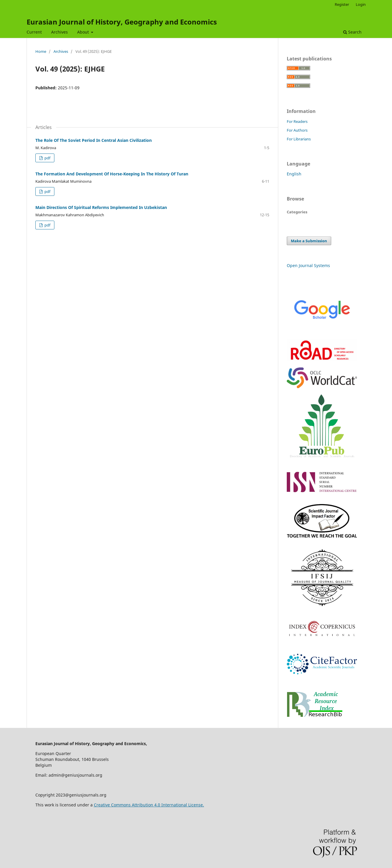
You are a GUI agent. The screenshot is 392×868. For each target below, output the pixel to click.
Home (41, 51)
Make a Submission (309, 241)
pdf (47, 158)
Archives (59, 32)
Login (361, 4)
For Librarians (299, 139)
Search (352, 32)
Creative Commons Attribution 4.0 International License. (149, 805)
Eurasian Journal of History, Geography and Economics (122, 22)
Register (342, 4)
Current (34, 32)
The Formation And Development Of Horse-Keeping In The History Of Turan (112, 174)
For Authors (297, 130)
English (294, 174)
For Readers (297, 121)
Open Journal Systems (308, 265)
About (84, 32)
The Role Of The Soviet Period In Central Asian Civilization (94, 140)
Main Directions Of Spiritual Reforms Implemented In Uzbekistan (101, 207)
